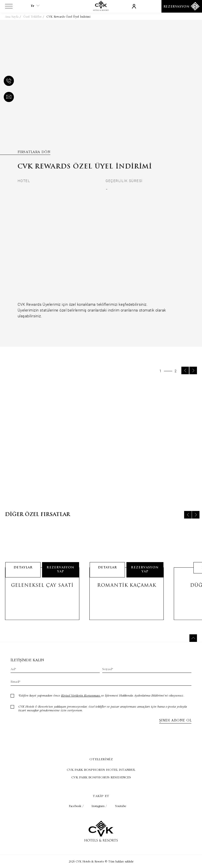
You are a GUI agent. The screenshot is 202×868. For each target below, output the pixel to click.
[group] (101, 442)
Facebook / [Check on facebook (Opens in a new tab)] (77, 806)
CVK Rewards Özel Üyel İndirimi (69, 17)
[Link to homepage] (101, 9)
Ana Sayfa (12, 17)
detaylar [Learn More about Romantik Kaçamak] (107, 575)
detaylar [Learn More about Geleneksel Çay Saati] (23, 575)
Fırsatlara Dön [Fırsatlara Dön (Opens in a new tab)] (34, 152)
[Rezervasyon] (182, 6)
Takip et (101, 796)
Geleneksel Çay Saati (42, 593)
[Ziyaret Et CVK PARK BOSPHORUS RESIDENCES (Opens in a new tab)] (101, 777)
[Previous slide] (185, 377)
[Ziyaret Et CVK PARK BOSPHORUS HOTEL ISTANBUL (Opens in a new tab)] (101, 770)
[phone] (8, 81)
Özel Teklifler (32, 17)
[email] (8, 97)
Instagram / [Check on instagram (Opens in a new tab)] (100, 806)
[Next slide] (193, 377)
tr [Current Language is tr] (35, 6)
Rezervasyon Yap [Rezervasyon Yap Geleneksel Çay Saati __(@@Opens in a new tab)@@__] (60, 577)
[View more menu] (9, 7)
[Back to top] (193, 638)
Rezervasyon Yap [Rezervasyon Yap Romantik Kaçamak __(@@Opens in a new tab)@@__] (145, 577)
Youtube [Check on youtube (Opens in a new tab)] (121, 806)
